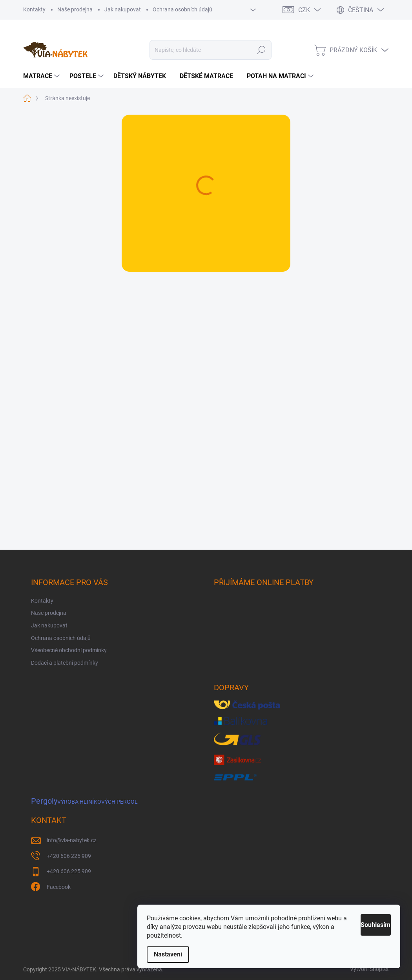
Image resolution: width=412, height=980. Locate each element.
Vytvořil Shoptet (369, 969)
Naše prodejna (75, 9)
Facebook (59, 887)
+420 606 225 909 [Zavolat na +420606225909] (69, 856)
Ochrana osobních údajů (182, 9)
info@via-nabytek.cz (72, 840)
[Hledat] (211, 50)
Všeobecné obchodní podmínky (69, 650)
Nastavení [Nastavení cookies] (168, 954)
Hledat (262, 50)
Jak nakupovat (123, 9)
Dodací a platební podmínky (65, 663)
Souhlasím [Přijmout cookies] (366, 925)
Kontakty (34, 9)
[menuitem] (42, 76)
